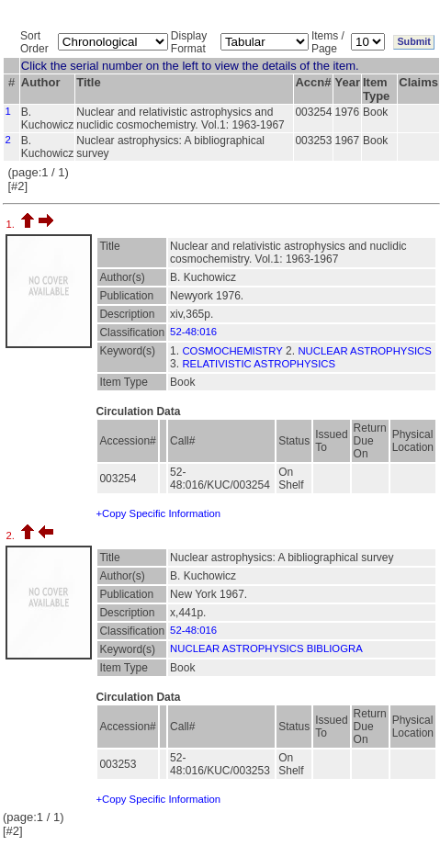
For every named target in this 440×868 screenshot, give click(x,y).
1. (11, 224)
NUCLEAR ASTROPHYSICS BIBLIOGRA (266, 648)
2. (11, 535)
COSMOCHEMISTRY (232, 351)
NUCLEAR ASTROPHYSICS (364, 351)
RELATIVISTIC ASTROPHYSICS (259, 364)
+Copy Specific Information (158, 513)
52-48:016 (193, 332)
